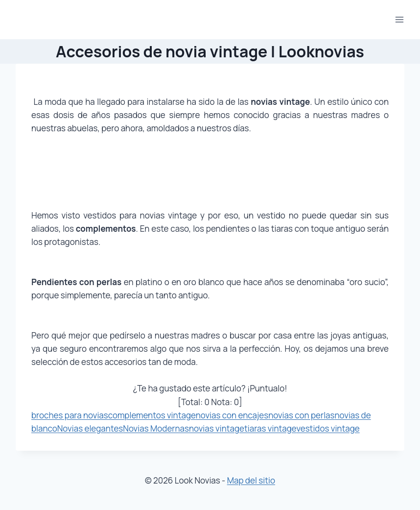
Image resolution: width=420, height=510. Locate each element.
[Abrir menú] (399, 19)
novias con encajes (232, 415)
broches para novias (70, 415)
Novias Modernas (156, 428)
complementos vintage (152, 415)
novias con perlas (301, 415)
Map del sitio (251, 480)
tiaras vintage (270, 428)
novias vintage (217, 428)
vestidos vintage (328, 428)
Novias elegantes (90, 428)
